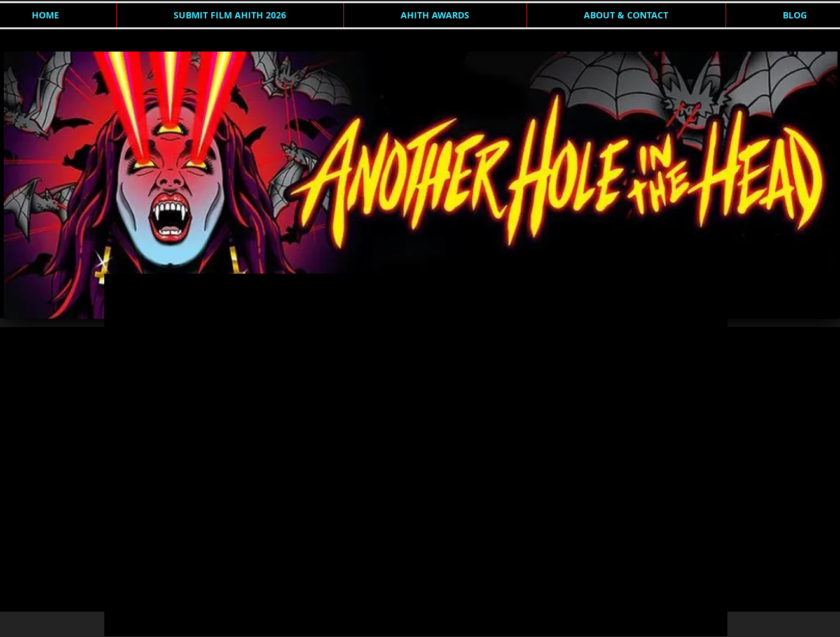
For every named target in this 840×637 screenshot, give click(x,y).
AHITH (131, 299)
